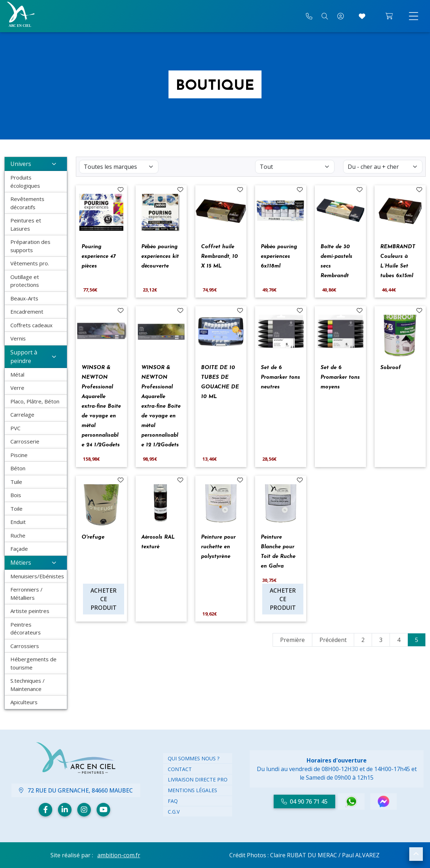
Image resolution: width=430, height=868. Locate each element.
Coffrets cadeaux (31, 325)
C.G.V (174, 812)
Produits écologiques (25, 182)
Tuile (16, 482)
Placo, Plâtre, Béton (35, 401)
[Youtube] (103, 810)
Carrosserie (25, 441)
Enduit (18, 522)
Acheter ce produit (104, 599)
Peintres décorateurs (26, 629)
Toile (16, 509)
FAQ (173, 801)
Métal (17, 374)
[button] (416, 854)
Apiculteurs (24, 702)
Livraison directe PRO (198, 779)
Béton (18, 468)
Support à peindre (36, 357)
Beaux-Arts (24, 298)
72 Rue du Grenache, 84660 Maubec (76, 790)
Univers (36, 164)
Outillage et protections (25, 281)
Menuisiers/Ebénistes (37, 576)
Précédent (333, 640)
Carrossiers (25, 646)
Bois (16, 495)
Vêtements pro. (30, 263)
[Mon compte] (341, 16)
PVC (15, 428)
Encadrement (27, 312)
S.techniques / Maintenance (28, 685)
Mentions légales (192, 790)
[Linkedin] (65, 810)
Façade (19, 549)
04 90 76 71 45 (304, 801)
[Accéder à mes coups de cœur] (362, 16)
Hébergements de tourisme (33, 663)
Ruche (18, 535)
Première (292, 640)
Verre (17, 388)
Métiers (36, 563)
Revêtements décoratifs (27, 203)
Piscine (19, 455)
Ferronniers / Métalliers (26, 594)
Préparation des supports (30, 246)
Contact (180, 769)
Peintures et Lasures (26, 224)
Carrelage (22, 415)
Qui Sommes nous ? (194, 758)
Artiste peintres (30, 611)
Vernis (18, 338)
